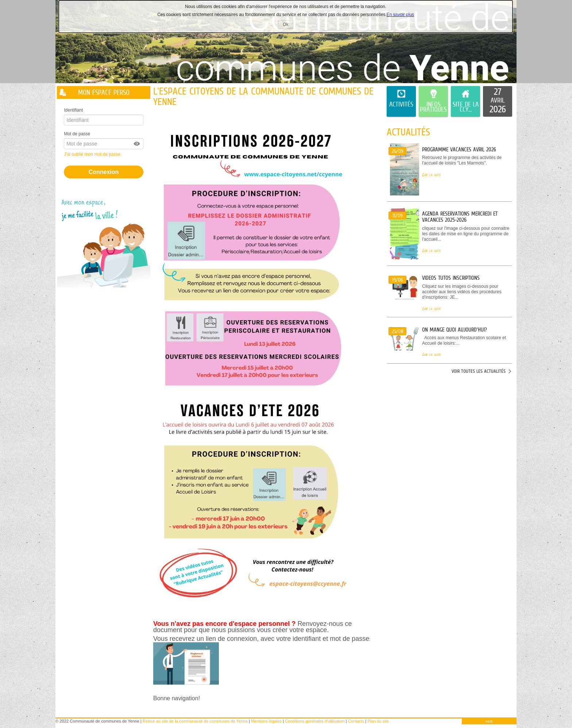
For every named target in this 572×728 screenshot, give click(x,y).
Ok (288, 25)
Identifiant (73, 110)
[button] (137, 144)
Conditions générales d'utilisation (315, 721)
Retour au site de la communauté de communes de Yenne (195, 721)
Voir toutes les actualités (479, 371)
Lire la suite (431, 175)
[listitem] (498, 101)
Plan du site (378, 721)
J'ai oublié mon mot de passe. (93, 154)
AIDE (489, 721)
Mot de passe (77, 134)
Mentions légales (266, 721)
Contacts (356, 721)
